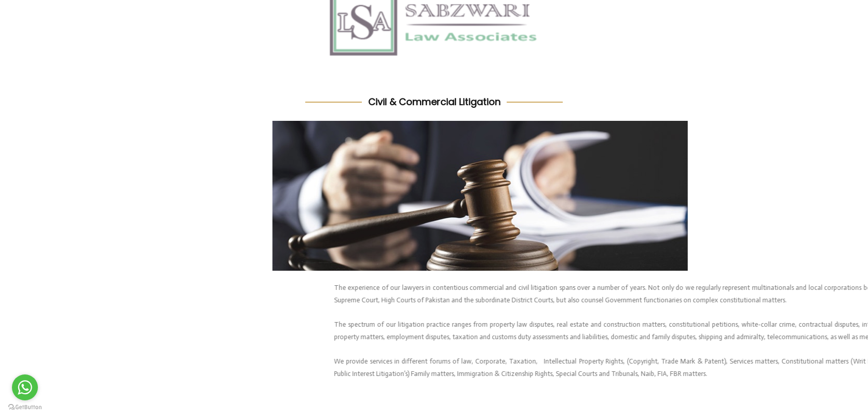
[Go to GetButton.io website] (25, 407)
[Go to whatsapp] (25, 387)
